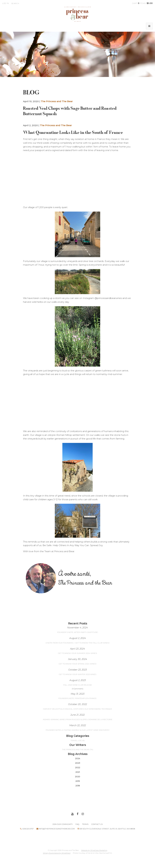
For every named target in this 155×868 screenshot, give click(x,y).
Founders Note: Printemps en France (77, 698)
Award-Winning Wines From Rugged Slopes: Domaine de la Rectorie (78, 719)
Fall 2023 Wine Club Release (78, 685)
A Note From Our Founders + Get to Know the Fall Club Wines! (77, 643)
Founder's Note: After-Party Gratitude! (78, 632)
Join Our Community (63, 824)
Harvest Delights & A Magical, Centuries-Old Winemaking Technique (77, 709)
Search (15, 3)
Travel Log (78, 740)
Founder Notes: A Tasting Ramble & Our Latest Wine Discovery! (78, 730)
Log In (6, 3)
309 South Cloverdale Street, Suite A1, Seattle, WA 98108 (106, 829)
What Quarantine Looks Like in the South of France (73, 132)
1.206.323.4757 (27, 829)
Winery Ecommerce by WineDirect (57, 853)
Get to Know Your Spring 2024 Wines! (78, 664)
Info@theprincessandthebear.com (56, 829)
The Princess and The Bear (57, 101)
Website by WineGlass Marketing (94, 850)
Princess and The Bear (77, 14)
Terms (85, 824)
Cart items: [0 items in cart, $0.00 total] (142, 3)
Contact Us (97, 824)
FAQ (77, 824)
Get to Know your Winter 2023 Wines (78, 674)
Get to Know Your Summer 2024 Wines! (77, 653)
